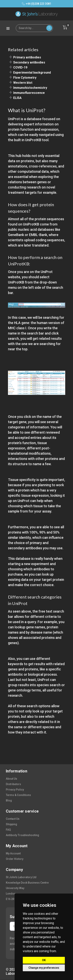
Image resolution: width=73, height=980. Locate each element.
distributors (13, 784)
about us (11, 779)
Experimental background (32, 73)
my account (13, 853)
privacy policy (15, 790)
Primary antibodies (27, 57)
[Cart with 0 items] (65, 27)
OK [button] (44, 960)
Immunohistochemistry (30, 88)
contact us (13, 819)
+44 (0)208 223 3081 (36, 4)
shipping (11, 824)
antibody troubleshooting (22, 835)
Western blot (23, 83)
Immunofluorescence (29, 93)
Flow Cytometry (25, 78)
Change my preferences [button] (44, 968)
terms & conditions (18, 795)
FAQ (8, 830)
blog (9, 800)
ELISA (17, 98)
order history (15, 859)
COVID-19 (20, 67)
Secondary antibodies (29, 62)
